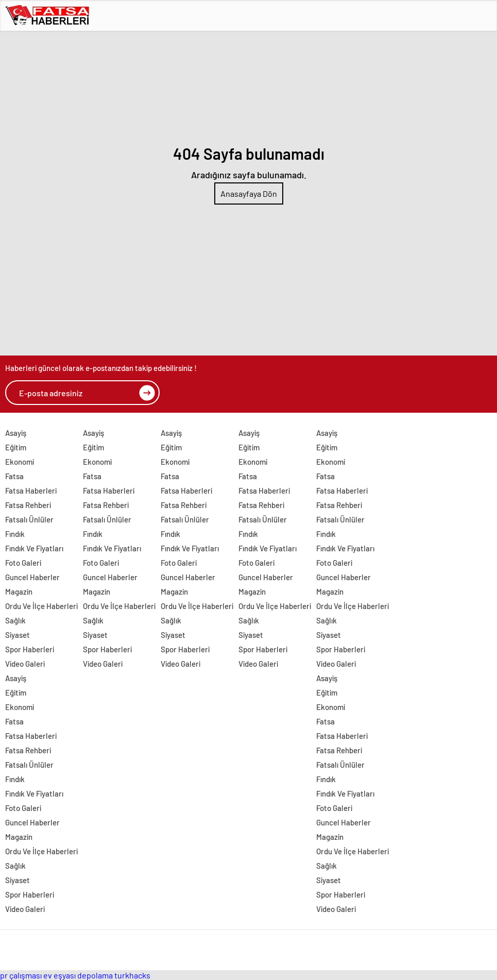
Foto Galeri (23, 563)
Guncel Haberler (32, 577)
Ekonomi (20, 462)
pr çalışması (21, 975)
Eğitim (16, 447)
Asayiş (16, 433)
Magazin (19, 592)
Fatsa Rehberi (28, 505)
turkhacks (132, 975)
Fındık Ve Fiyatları (34, 548)
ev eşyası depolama (78, 975)
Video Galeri (25, 664)
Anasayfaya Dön (249, 193)
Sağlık (15, 620)
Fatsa (14, 476)
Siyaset (18, 635)
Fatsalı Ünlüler (29, 519)
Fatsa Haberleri (31, 491)
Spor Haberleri (30, 649)
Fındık (15, 534)
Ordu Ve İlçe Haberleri (41, 606)
